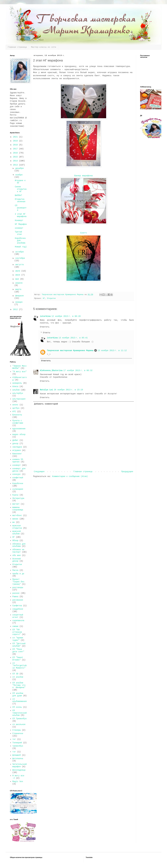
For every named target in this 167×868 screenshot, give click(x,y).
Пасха (15, 570)
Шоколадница (19, 770)
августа (19, 265)
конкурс (17, 474)
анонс (15, 405)
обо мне (17, 555)
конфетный (18, 478)
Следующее (39, 472)
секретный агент (18, 616)
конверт (19, 228)
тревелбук (18, 746)
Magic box (18, 781)
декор (15, 444)
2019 (16, 141)
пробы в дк (18, 574)
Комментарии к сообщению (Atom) (70, 476)
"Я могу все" (20, 372)
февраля (19, 296)
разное (16, 593)
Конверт (19, 220)
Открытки (51, 298)
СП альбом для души (18, 694)
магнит (16, 504)
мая (18, 279)
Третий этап (18, 233)
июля (18, 271)
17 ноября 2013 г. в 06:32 (78, 371)
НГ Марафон (21, 224)
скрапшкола (18, 621)
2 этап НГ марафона (21, 215)
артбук (16, 408)
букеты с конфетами (18, 422)
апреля (19, 283)
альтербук (18, 393)
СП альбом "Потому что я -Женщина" (19, 685)
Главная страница (17, 47)
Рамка (15, 597)
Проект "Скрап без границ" (18, 582)
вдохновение (19, 429)
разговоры (18, 588)
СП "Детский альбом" (19, 645)
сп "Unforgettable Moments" (20, 666)
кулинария (18, 489)
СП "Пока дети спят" (18, 650)
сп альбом (18, 677)
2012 (16, 309)
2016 (16, 153)
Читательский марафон (20, 765)
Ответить (45, 327)
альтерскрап (19, 399)
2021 (16, 137)
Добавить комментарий (46, 404)
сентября (20, 258)
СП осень (17, 707)
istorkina (45, 316)
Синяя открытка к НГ (21, 189)
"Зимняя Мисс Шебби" (20, 367)
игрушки (17, 450)
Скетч (83, 233)
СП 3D (15, 674)
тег (14, 739)
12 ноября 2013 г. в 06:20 (66, 316)
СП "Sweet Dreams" (18, 659)
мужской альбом (17, 533)
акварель (17, 383)
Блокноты (17, 415)
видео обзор (19, 434)
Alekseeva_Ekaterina (51, 371)
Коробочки (18, 483)
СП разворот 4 (21, 208)
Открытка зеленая (20, 200)
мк (14, 522)
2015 (16, 157)
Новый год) (21, 247)
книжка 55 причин (18, 461)
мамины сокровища (18, 509)
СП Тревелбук (20, 719)
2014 (16, 161)
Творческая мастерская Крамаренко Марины (70, 351)
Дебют (15, 440)
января (19, 302)
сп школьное (19, 724)
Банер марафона (83, 176)
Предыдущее (127, 472)
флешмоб (17, 755)
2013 (16, 165)
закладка (17, 447)
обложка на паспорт (18, 551)
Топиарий (17, 743)
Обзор (15, 541)
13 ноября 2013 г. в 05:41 (73, 338)
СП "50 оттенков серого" (17, 632)
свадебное (18, 609)
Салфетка (17, 606)
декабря (19, 168)
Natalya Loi (46, 390)
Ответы (46, 333)
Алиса (15, 387)
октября (19, 252)
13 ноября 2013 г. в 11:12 (112, 351)
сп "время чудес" (18, 639)
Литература (18, 498)
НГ (44, 298)
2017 (16, 149)
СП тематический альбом (20, 713)
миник (15, 519)
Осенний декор (17, 560)
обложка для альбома (19, 545)
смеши (15, 626)
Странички (18, 734)
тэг (14, 752)
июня (18, 275)
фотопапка (18, 759)
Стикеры (17, 730)
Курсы (15, 495)
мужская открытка (17, 527)
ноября (19, 175)
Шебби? (18, 195)
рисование (18, 600)
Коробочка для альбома (20, 241)
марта (18, 289)
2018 (16, 145)
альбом (16, 390)
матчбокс (17, 515)
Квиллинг (17, 454)
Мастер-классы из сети (43, 47)
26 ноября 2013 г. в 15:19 (68, 390)
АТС (14, 412)
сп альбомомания (20, 700)
